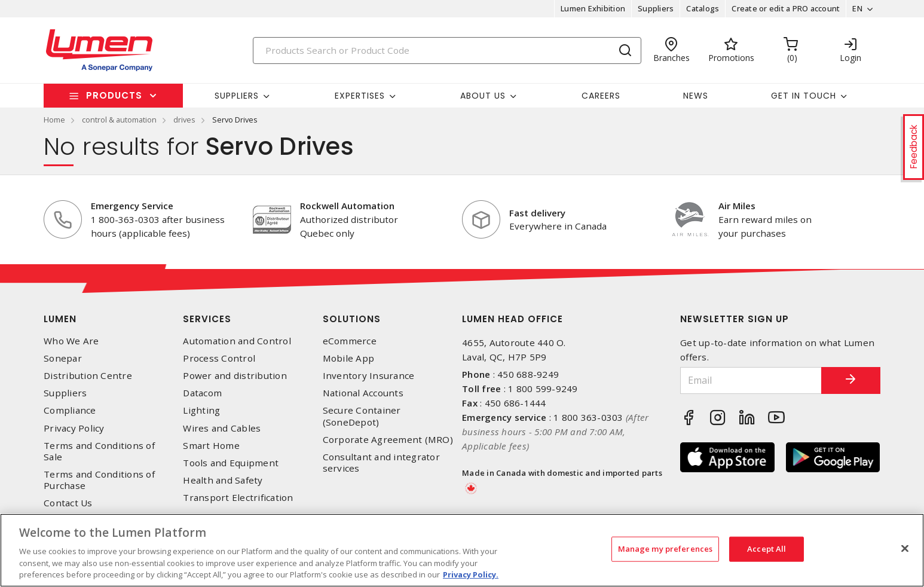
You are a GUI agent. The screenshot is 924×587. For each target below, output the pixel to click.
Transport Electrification (238, 498)
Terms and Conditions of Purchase (99, 480)
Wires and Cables (222, 428)
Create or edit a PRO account (786, 8)
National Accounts (363, 393)
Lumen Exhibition (593, 8)
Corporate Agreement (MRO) (388, 440)
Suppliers (656, 8)
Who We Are (71, 341)
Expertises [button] (360, 96)
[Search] (447, 51)
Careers (601, 96)
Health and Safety (223, 480)
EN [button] (857, 8)
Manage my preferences (666, 549)
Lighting (201, 410)
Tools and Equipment (231, 463)
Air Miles (737, 206)
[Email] (751, 380)
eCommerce (350, 341)
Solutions (352, 319)
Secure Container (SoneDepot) (362, 416)
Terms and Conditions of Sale (99, 451)
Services (207, 319)
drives (184, 120)
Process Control (219, 358)
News (696, 96)
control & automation (119, 120)
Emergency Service (132, 206)
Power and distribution (235, 376)
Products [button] (114, 95)
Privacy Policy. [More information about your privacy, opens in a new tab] (471, 574)
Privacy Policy (74, 428)
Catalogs (703, 8)
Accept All (767, 549)
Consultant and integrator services (381, 463)
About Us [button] (483, 96)
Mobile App (349, 358)
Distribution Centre (88, 376)
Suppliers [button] (237, 96)
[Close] (905, 549)
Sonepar (63, 358)
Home (54, 120)
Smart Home (211, 446)
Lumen (60, 319)
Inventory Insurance (369, 376)
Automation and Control (237, 341)
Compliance (70, 410)
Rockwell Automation (347, 206)
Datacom (202, 393)
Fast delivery (537, 213)
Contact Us (68, 503)
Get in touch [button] (804, 96)
